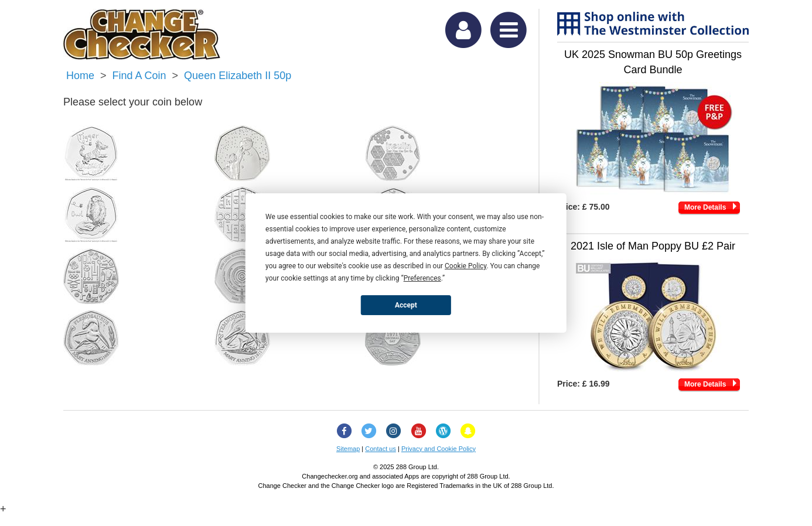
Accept (406, 305)
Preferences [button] (422, 278)
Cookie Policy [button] (465, 266)
